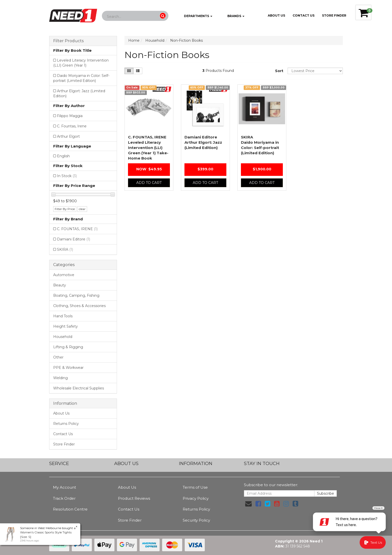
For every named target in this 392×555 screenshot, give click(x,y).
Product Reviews (134, 498)
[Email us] (248, 504)
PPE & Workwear (68, 368)
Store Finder (64, 444)
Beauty (60, 285)
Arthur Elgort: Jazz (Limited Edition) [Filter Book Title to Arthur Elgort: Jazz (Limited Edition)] (79, 93)
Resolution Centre (70, 509)
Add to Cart (149, 183)
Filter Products (68, 41)
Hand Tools (63, 316)
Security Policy (196, 520)
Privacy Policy (196, 498)
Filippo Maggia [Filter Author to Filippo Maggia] (70, 116)
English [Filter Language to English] (63, 156)
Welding (60, 378)
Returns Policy (66, 424)
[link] (258, 504)
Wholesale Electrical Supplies (79, 388)
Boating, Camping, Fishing (76, 295)
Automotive (64, 275)
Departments (194, 16)
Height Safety (66, 326)
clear (82, 209)
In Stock (67, 176)
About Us (276, 15)
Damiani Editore (74, 239)
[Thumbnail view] (129, 71)
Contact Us (304, 15)
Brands (232, 16)
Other (58, 357)
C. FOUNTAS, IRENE (77, 229)
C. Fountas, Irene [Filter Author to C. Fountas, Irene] (72, 126)
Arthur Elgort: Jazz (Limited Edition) (203, 142)
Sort (279, 71)
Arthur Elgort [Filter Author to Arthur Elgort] (68, 136)
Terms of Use (195, 487)
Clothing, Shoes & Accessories (79, 306)
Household (63, 337)
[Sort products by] (315, 71)
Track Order (64, 498)
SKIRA (65, 249)
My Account (64, 487)
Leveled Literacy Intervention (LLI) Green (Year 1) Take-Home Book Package (148, 153)
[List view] (138, 71)
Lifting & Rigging (68, 347)
